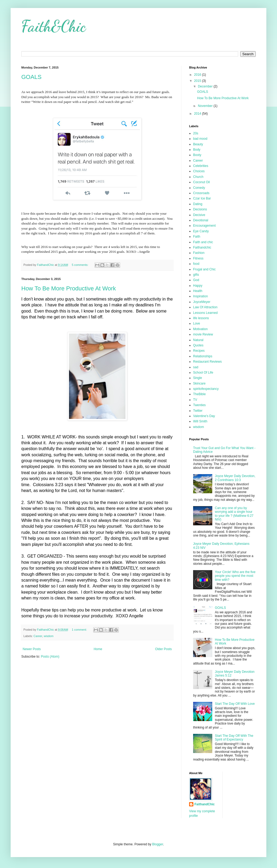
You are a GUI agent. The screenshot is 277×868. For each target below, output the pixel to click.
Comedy (199, 188)
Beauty (198, 144)
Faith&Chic (54, 26)
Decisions (200, 209)
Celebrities (201, 166)
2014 (198, 114)
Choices (199, 171)
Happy (198, 286)
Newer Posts (32, 649)
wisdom (49, 636)
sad (196, 367)
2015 (198, 81)
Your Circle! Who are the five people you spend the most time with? (235, 576)
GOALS (31, 77)
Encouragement (204, 226)
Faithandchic (202, 247)
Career (38, 636)
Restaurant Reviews (207, 362)
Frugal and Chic (204, 269)
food (196, 264)
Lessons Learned (205, 313)
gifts (196, 275)
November (206, 106)
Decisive (199, 215)
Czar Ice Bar (202, 198)
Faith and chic (203, 242)
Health (198, 291)
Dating (198, 204)
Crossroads (201, 193)
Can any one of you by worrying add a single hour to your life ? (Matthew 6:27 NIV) (234, 514)
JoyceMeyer (202, 302)
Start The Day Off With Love (235, 704)
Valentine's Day (204, 416)
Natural (198, 340)
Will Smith (200, 421)
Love (197, 323)
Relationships (203, 356)
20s (196, 133)
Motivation (200, 329)
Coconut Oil (201, 182)
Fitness (198, 258)
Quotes (198, 345)
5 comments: (81, 265)
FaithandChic (205, 804)
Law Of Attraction (205, 307)
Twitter (198, 411)
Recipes (199, 351)
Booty (197, 155)
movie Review (203, 334)
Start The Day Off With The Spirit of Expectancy (234, 738)
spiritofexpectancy (206, 389)
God (196, 280)
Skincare (199, 383)
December (206, 86)
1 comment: (80, 630)
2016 (198, 75)
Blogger (158, 844)
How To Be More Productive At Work (69, 288)
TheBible (199, 394)
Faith (197, 237)
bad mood (200, 139)
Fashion (199, 253)
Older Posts (163, 649)
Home (98, 649)
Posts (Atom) (50, 657)
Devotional (201, 220)
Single (197, 378)
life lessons (201, 318)
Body (197, 150)
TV (195, 400)
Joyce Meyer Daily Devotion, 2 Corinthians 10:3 (235, 478)
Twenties (199, 405)
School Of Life (203, 373)
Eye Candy (201, 231)
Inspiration (200, 296)
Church (198, 177)
